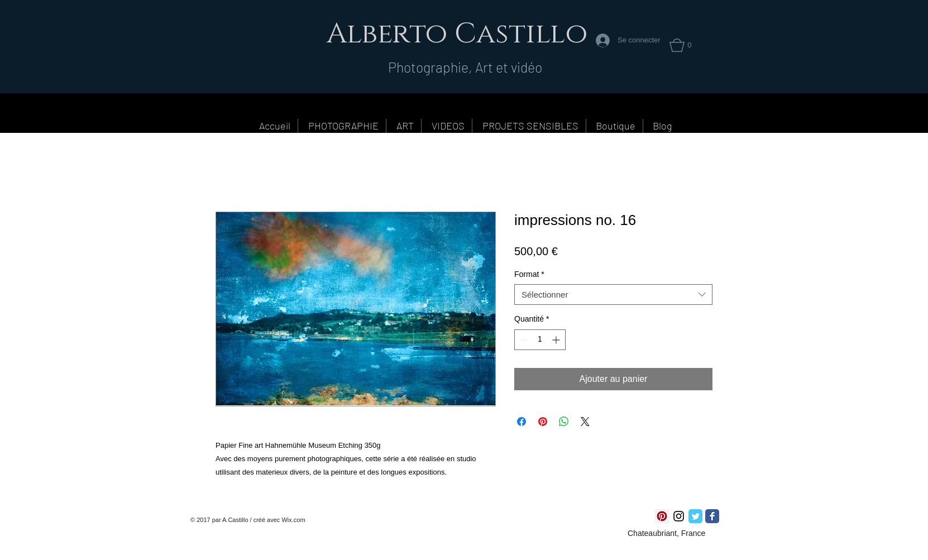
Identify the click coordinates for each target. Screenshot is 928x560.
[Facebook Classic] (712, 516)
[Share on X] (585, 422)
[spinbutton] (540, 340)
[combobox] (613, 295)
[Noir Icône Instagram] (679, 516)
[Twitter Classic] (695, 516)
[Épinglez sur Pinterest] (543, 422)
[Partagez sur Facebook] (522, 422)
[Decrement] (523, 340)
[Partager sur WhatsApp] (564, 422)
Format (529, 274)
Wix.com (293, 520)
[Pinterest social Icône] (662, 516)
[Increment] (557, 340)
